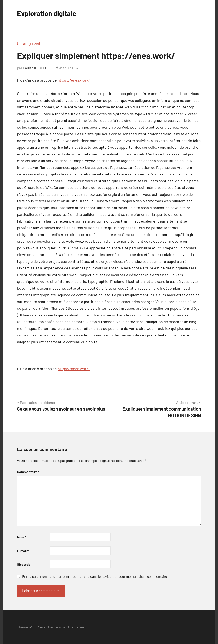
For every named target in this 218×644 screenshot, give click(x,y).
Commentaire (28, 472)
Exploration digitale (47, 13)
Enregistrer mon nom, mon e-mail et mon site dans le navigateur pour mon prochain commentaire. (95, 576)
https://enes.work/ (74, 80)
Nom (22, 537)
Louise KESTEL (35, 68)
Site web (24, 564)
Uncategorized (28, 43)
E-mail (23, 551)
